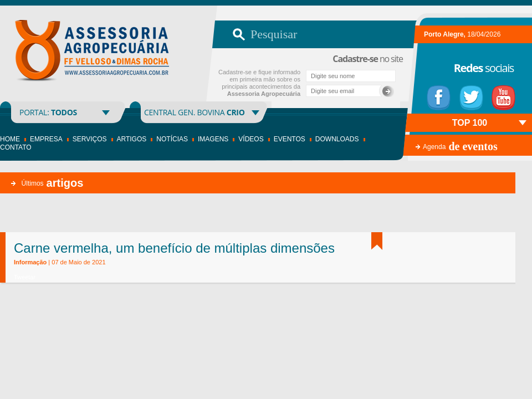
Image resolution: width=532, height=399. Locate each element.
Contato (16, 147)
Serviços (90, 139)
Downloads (337, 139)
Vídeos (251, 139)
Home (10, 139)
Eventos (290, 139)
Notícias (172, 139)
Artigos (132, 139)
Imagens (213, 139)
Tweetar (25, 277)
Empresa (46, 139)
